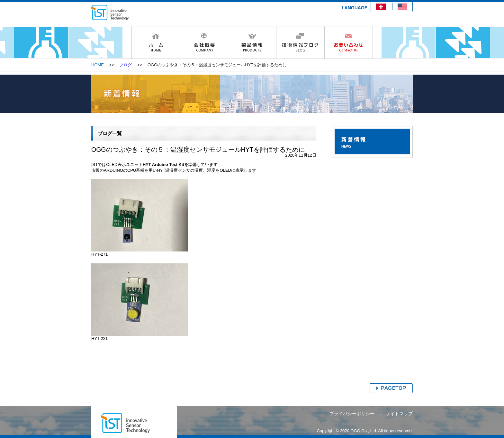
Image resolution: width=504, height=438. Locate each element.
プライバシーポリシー (352, 414)
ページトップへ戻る (391, 388)
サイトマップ (399, 414)
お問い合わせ (349, 42)
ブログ (126, 65)
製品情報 (252, 42)
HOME (156, 42)
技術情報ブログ (300, 42)
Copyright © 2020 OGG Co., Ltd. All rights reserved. (365, 431)
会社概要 (204, 42)
